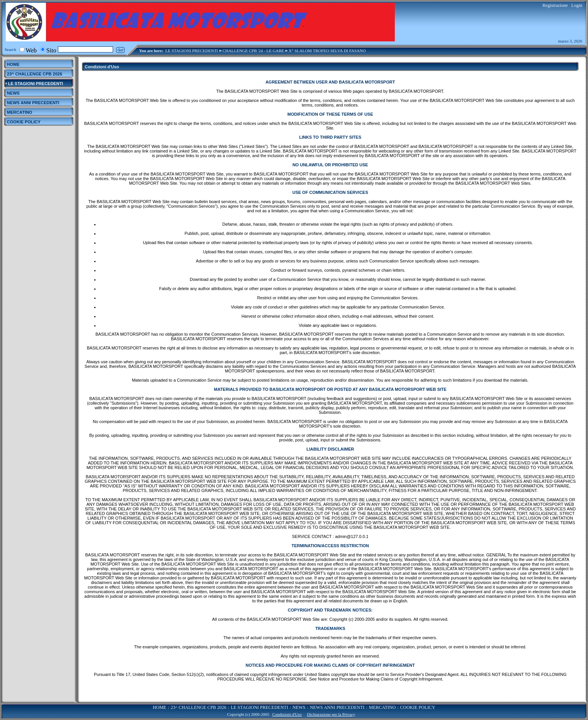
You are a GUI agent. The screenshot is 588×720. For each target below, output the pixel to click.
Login (577, 5)
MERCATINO (382, 707)
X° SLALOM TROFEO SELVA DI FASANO (327, 51)
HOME (160, 707)
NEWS (299, 707)
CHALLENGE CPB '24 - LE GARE (254, 51)
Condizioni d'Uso (287, 714)
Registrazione (555, 5)
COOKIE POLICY (418, 707)
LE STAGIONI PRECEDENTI (191, 51)
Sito (51, 50)
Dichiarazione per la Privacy (331, 714)
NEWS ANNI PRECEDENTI (337, 707)
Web (31, 50)
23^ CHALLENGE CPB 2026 (198, 707)
